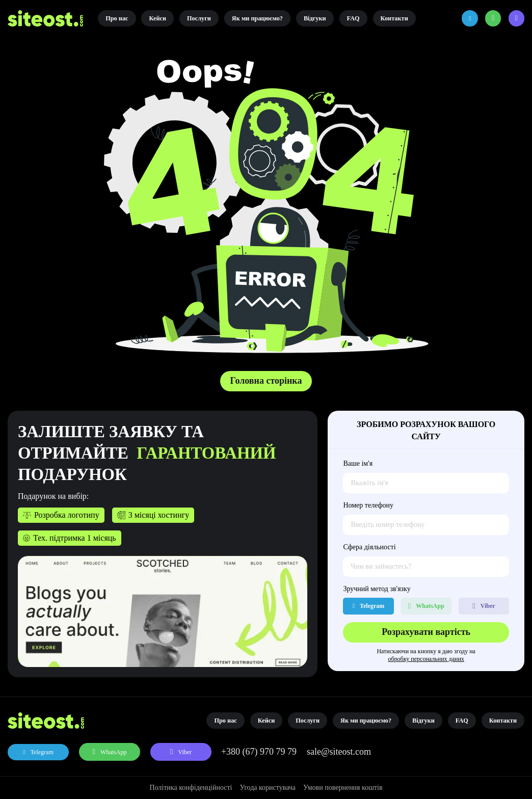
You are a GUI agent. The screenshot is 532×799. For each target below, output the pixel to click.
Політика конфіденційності (191, 788)
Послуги (199, 18)
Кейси (157, 18)
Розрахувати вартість (426, 632)
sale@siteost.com (339, 752)
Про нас (117, 18)
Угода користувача (268, 788)
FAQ (353, 18)
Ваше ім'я (358, 463)
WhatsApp (113, 752)
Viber (185, 752)
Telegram (42, 752)
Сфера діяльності (369, 547)
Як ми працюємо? (257, 18)
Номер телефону (368, 505)
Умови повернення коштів (343, 788)
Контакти (394, 18)
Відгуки (315, 18)
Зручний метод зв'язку (377, 589)
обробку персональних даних (426, 659)
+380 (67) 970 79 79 (259, 752)
